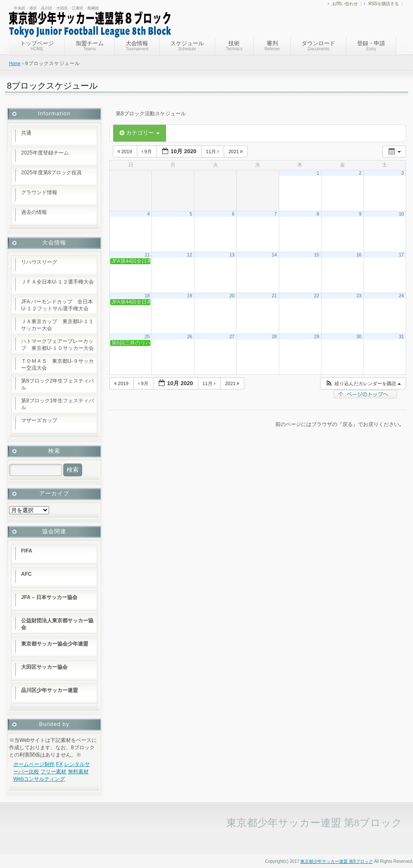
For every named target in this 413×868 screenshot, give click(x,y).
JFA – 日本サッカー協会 (49, 597)
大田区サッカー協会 (44, 667)
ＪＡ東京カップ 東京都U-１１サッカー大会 (57, 325)
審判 (272, 46)
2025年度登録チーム (45, 153)
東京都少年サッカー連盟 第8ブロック (336, 861)
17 (401, 255)
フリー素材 (53, 772)
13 (232, 255)
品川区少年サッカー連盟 (49, 690)
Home (15, 63)
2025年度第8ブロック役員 (51, 173)
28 (274, 337)
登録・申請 (371, 46)
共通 (26, 133)
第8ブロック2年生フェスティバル (57, 384)
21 (274, 296)
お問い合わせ (345, 4)
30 (359, 337)
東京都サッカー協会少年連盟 (55, 644)
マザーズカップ (39, 420)
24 (401, 296)
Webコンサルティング (39, 779)
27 (232, 337)
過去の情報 (34, 212)
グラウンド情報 (39, 192)
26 (190, 337)
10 (401, 214)
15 (317, 255)
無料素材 (78, 772)
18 (147, 296)
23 (359, 296)
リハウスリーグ (39, 262)
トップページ (37, 46)
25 (147, 337)
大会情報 (137, 46)
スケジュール (187, 46)
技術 (234, 46)
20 (232, 296)
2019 (125, 151)
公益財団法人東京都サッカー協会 (57, 624)
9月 (147, 151)
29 (317, 337)
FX (59, 764)
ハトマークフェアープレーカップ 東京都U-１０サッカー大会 (57, 345)
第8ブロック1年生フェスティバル (57, 404)
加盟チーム (90, 46)
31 (401, 337)
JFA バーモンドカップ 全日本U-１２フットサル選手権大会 (57, 305)
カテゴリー (140, 133)
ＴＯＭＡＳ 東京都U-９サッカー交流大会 (57, 364)
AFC (26, 574)
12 (190, 255)
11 (147, 255)
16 (359, 255)
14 (274, 255)
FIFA (27, 551)
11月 (213, 151)
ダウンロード (318, 46)
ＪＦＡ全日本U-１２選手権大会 (57, 282)
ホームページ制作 (34, 764)
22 (317, 296)
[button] (363, 384)
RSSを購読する (384, 4)
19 (190, 296)
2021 (236, 151)
